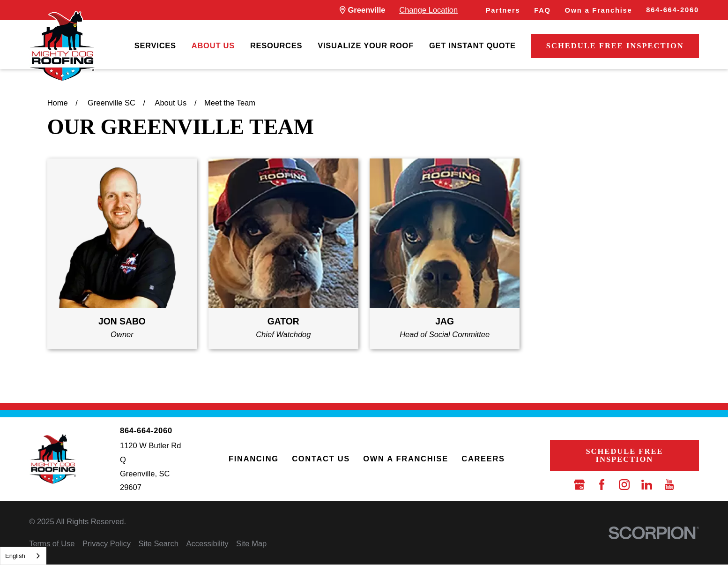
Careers (483, 459)
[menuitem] (155, 46)
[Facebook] (602, 485)
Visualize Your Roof (366, 46)
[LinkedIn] (647, 485)
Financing (254, 459)
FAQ (542, 10)
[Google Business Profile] (579, 485)
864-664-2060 (672, 10)
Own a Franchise (598, 10)
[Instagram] (624, 485)
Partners (503, 10)
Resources (276, 46)
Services (155, 46)
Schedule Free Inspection (615, 46)
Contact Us (321, 459)
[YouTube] (669, 485)
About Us (213, 46)
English (15, 556)
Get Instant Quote (472, 46)
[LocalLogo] (62, 46)
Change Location (428, 10)
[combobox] (23, 556)
